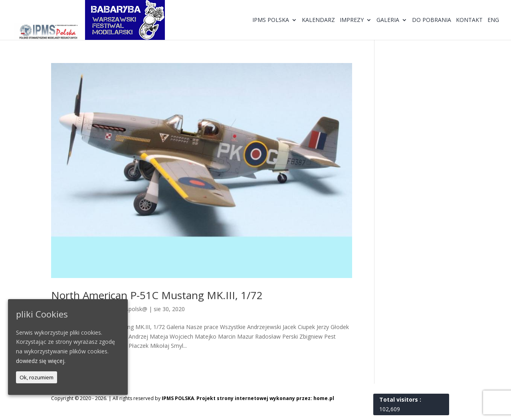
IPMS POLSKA (178, 398)
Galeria (388, 20)
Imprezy (352, 20)
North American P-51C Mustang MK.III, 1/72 (157, 295)
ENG (493, 20)
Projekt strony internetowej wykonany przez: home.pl (265, 398)
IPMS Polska (271, 20)
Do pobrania (432, 20)
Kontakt (469, 20)
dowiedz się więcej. (41, 361)
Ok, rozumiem (37, 377)
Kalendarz (318, 20)
